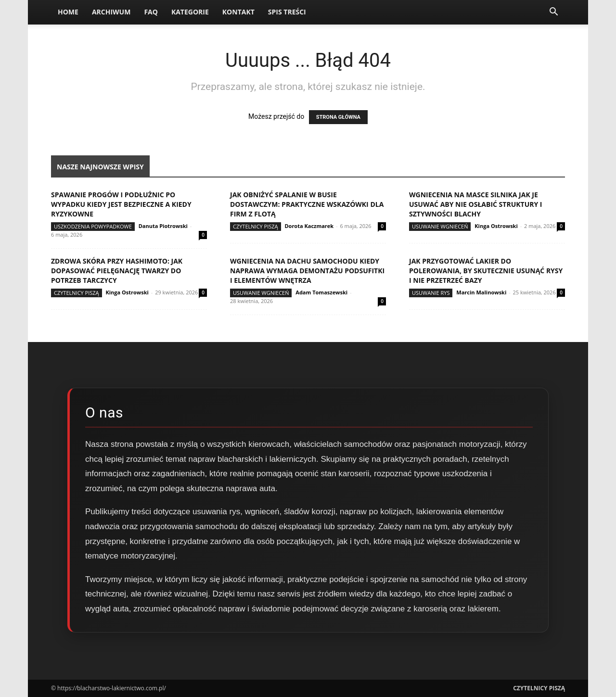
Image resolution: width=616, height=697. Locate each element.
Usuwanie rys (431, 293)
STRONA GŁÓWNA (338, 117)
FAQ (151, 12)
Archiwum (111, 12)
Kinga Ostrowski (496, 226)
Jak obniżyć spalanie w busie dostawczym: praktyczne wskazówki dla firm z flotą (307, 204)
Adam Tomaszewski (321, 292)
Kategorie (190, 12)
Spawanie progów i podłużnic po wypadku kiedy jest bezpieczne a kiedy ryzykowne (121, 204)
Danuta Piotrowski (163, 226)
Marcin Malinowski (481, 292)
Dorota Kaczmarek (309, 226)
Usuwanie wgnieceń (440, 226)
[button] (553, 13)
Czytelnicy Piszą (256, 226)
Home (68, 12)
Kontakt (238, 12)
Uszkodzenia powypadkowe (93, 226)
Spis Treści (287, 12)
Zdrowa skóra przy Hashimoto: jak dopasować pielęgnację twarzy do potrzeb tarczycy (117, 271)
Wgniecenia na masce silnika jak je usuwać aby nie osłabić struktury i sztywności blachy (475, 204)
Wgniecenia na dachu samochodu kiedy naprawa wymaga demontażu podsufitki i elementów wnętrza (307, 271)
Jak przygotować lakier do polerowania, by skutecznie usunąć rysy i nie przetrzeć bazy (486, 271)
